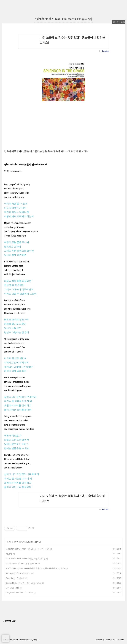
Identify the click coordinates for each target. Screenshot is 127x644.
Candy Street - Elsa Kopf (15, 578)
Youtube (29, 640)
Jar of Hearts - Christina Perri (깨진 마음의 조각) (25, 559)
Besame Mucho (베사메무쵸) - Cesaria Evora (24, 583)
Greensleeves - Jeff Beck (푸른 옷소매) (21, 563)
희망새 (9, 554)
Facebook (22, 640)
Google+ (36, 640)
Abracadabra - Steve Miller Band (18, 573)
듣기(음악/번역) (14, 542)
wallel (122, 640)
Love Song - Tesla (12, 588)
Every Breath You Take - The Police (19, 593)
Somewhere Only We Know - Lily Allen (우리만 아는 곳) (28, 549)
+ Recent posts (10, 621)
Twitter (15, 640)
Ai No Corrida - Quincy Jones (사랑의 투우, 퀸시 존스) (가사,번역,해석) (35, 568)
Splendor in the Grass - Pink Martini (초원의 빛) (63, 19)
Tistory (107, 640)
